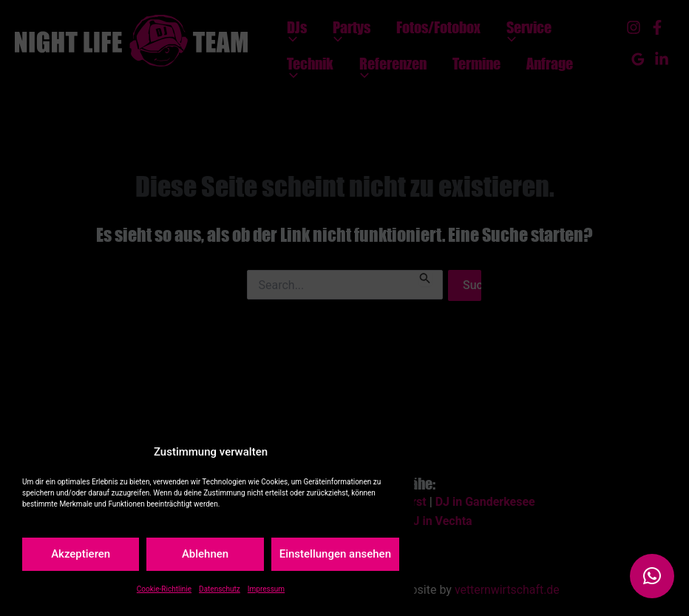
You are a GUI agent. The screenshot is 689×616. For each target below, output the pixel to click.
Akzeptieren (81, 554)
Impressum (266, 589)
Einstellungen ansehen (335, 554)
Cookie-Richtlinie (164, 589)
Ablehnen (205, 554)
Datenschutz (220, 589)
